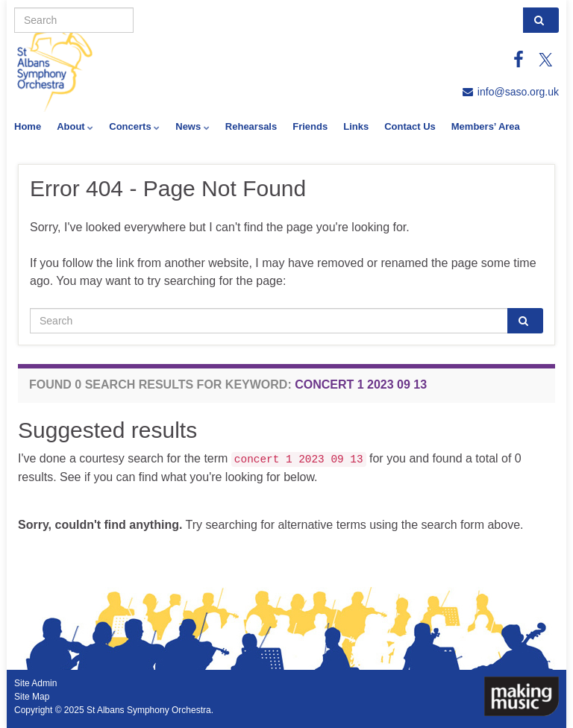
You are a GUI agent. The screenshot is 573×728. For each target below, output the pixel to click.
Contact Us (410, 126)
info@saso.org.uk (518, 92)
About (75, 126)
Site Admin (35, 683)
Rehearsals (251, 126)
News (192, 126)
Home (28, 126)
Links (356, 126)
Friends (310, 126)
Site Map (32, 697)
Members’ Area (486, 126)
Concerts (134, 126)
